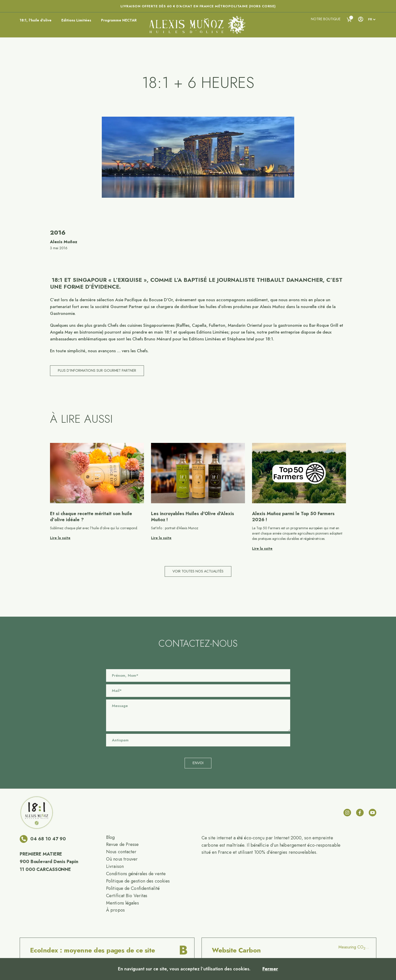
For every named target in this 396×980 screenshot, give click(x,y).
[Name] (198, 675)
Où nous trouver (122, 859)
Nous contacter (121, 852)
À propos (115, 910)
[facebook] (360, 813)
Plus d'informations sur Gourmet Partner (97, 370)
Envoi (198, 763)
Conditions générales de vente (136, 874)
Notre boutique (326, 19)
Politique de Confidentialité (133, 888)
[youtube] (373, 813)
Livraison (115, 866)
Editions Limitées (76, 20)
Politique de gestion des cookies (138, 881)
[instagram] (347, 813)
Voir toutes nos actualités (198, 571)
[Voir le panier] (349, 20)
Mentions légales (122, 903)
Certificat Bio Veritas (127, 896)
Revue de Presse (122, 844)
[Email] (198, 691)
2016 (58, 233)
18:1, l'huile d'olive (36, 20)
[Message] (198, 715)
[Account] (360, 19)
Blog (110, 837)
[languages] (372, 19)
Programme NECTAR (119, 20)
